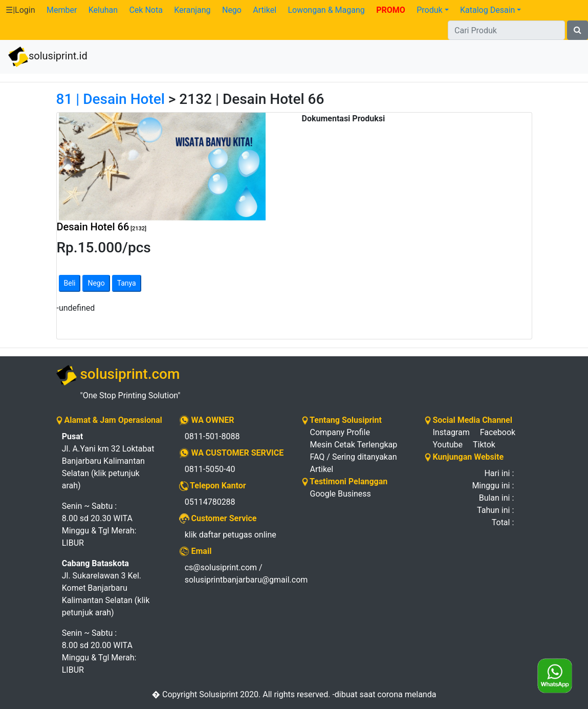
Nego (232, 10)
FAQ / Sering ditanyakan (354, 457)
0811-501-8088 (212, 436)
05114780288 (210, 502)
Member (62, 10)
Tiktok (484, 445)
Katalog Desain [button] (487, 10)
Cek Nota (146, 10)
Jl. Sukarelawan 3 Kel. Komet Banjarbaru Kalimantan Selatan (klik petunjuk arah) (106, 588)
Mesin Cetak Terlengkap (354, 445)
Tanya (127, 283)
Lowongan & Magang (326, 10)
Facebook (498, 432)
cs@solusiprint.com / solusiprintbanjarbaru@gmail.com (236, 574)
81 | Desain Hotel (111, 99)
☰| (20, 10)
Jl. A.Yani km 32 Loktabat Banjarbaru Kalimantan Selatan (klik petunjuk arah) (108, 461)
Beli (70, 283)
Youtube (448, 445)
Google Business (341, 494)
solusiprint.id (48, 57)
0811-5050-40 (210, 469)
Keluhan (103, 10)
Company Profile (340, 432)
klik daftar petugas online (231, 535)
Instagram (451, 432)
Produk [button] (429, 10)
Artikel (265, 10)
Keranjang (192, 10)
